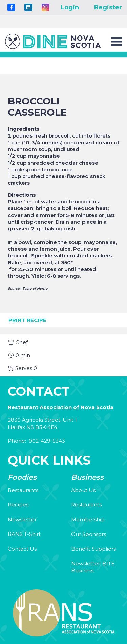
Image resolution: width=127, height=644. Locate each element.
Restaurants (23, 490)
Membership (88, 519)
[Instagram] (45, 7)
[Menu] (117, 42)
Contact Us (22, 549)
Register (108, 7)
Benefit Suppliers (93, 549)
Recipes (18, 505)
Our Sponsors (89, 534)
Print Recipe (27, 320)
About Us (83, 490)
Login (70, 7)
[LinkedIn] (28, 7)
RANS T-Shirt (24, 534)
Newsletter (22, 519)
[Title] (11, 7)
